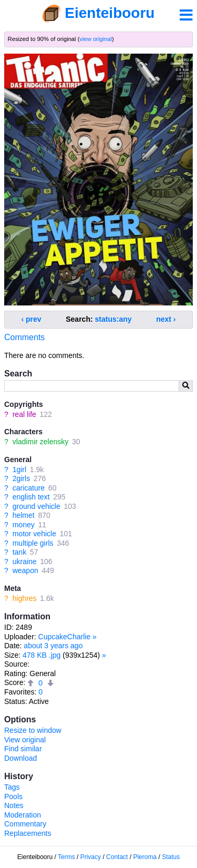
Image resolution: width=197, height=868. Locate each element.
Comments (24, 337)
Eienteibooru (110, 13)
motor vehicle (34, 534)
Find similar (23, 749)
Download (20, 758)
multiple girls (33, 543)
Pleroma (145, 857)
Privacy (91, 857)
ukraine (25, 561)
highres (25, 598)
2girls (21, 478)
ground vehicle (37, 506)
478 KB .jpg (42, 655)
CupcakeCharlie (65, 637)
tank (19, 552)
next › (166, 319)
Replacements (28, 833)
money (24, 525)
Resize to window (33, 730)
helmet (24, 515)
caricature (29, 488)
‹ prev (32, 319)
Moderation (23, 815)
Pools (13, 796)
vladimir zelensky (41, 442)
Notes (14, 805)
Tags (12, 787)
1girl (19, 469)
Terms (66, 857)
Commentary (25, 824)
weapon (25, 570)
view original (96, 39)
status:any (113, 319)
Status (171, 857)
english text (31, 497)
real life (24, 414)
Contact (117, 857)
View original (25, 740)
